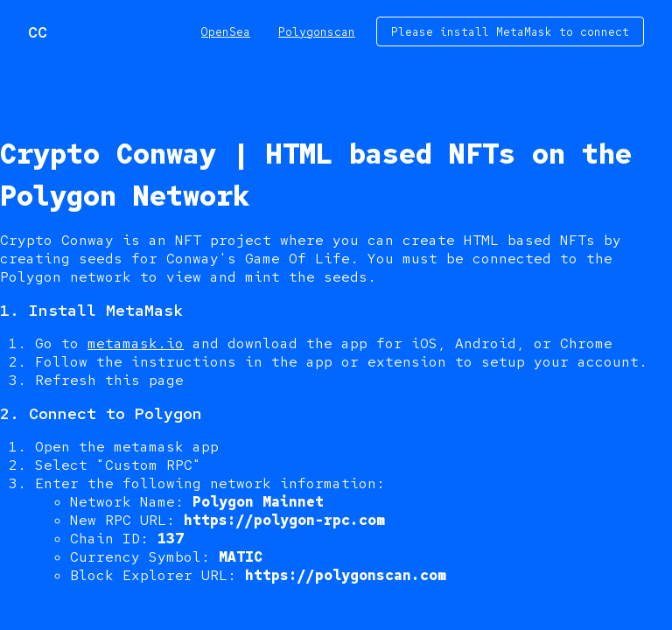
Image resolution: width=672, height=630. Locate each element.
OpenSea (226, 32)
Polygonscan (317, 32)
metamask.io (136, 343)
